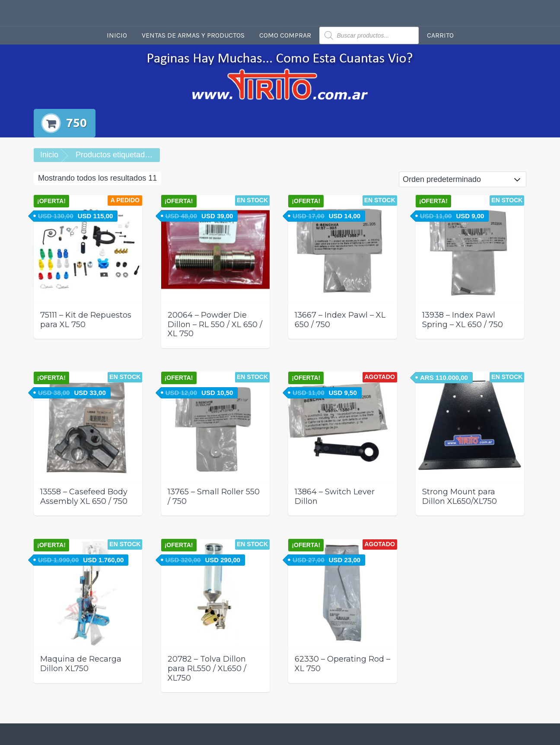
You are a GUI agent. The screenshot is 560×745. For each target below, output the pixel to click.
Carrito (440, 35)
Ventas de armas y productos (193, 35)
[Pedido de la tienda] (463, 179)
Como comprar (285, 35)
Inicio (117, 35)
